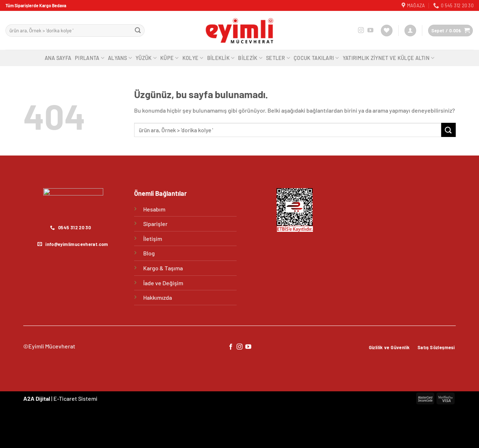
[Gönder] (138, 31)
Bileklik (221, 58)
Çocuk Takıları (316, 58)
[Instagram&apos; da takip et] (361, 31)
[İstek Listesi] (387, 31)
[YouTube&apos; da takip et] (370, 31)
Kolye (193, 58)
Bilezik (250, 58)
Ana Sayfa (58, 58)
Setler (278, 58)
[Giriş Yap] (410, 31)
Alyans (120, 58)
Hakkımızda (158, 297)
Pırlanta (90, 58)
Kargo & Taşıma (163, 268)
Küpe (170, 58)
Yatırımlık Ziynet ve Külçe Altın (389, 58)
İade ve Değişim (163, 283)
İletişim (153, 239)
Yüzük (146, 58)
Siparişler (155, 224)
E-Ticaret (65, 398)
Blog (149, 253)
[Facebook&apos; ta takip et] (230, 347)
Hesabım (154, 209)
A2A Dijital (37, 398)
